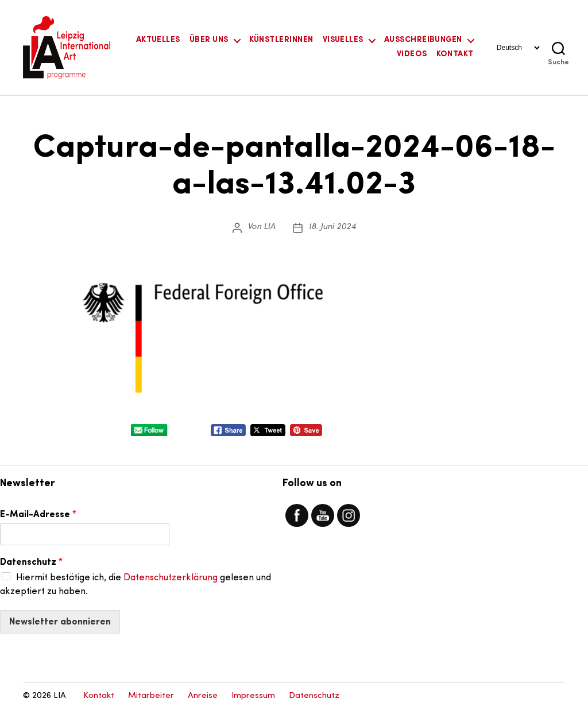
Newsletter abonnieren (60, 622)
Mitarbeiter (151, 696)
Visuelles (343, 40)
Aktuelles (158, 40)
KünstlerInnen (281, 40)
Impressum (253, 696)
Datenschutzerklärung (171, 578)
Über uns (209, 40)
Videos (412, 54)
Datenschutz (31, 562)
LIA (270, 227)
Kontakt (455, 54)
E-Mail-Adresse (38, 515)
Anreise (203, 696)
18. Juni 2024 (332, 227)
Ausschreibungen (423, 40)
